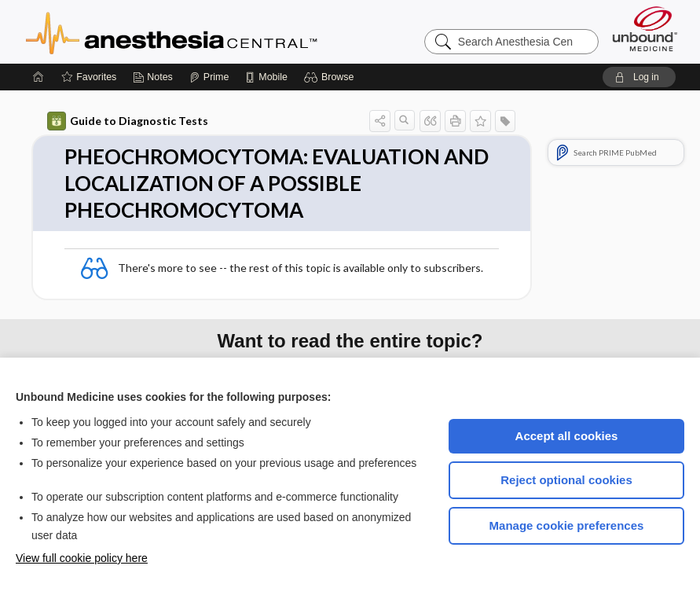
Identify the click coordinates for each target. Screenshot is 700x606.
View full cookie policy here (82, 558)
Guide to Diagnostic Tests (128, 121)
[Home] (38, 77)
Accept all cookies (567, 436)
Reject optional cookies (566, 480)
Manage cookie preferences (567, 525)
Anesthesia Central (221, 31)
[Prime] (209, 77)
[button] (331, 77)
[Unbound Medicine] (645, 29)
